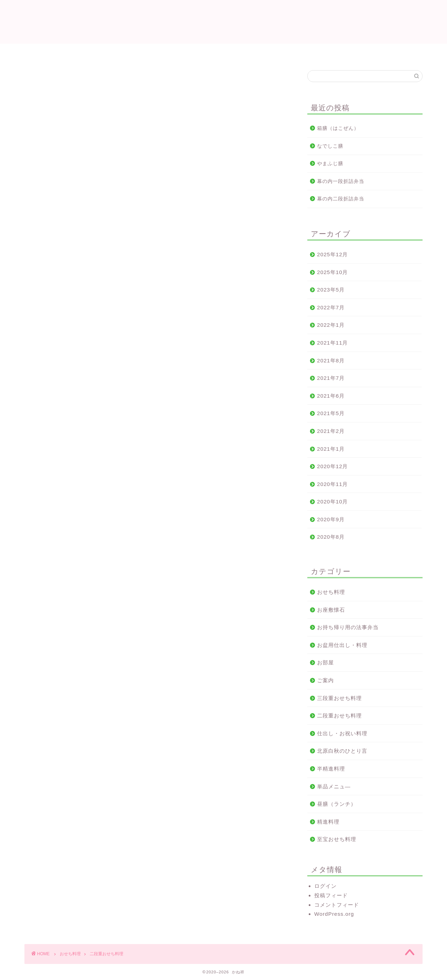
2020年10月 (333, 502)
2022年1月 (331, 325)
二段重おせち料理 (339, 716)
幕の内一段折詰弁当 (341, 181)
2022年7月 (331, 307)
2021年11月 (333, 343)
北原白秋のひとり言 (342, 751)
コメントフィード (337, 905)
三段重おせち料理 (339, 698)
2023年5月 (331, 290)
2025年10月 (333, 272)
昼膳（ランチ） (337, 804)
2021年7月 (331, 378)
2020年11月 (333, 484)
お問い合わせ (330, 52)
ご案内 (325, 680)
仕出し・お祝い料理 (158, 52)
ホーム (109, 52)
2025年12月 (333, 254)
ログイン (325, 886)
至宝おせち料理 (337, 839)
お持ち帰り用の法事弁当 (348, 627)
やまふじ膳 (330, 164)
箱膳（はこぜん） (338, 128)
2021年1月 (331, 449)
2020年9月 (331, 519)
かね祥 (223, 21)
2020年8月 (331, 537)
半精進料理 (331, 769)
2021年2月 (331, 431)
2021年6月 (331, 396)
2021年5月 (331, 413)
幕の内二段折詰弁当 (341, 199)
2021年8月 (331, 360)
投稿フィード (331, 895)
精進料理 (328, 822)
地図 (248, 52)
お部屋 (325, 662)
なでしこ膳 (330, 146)
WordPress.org (334, 914)
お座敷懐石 (331, 610)
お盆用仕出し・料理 (342, 645)
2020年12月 (333, 466)
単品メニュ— (334, 786)
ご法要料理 (212, 52)
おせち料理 (284, 52)
